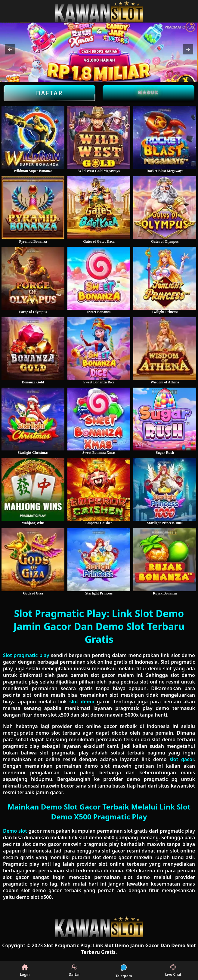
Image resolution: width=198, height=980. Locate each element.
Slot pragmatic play (26, 655)
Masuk (149, 92)
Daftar (49, 93)
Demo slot (15, 831)
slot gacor (181, 759)
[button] (10, 49)
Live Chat (173, 971)
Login (25, 971)
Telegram (124, 971)
